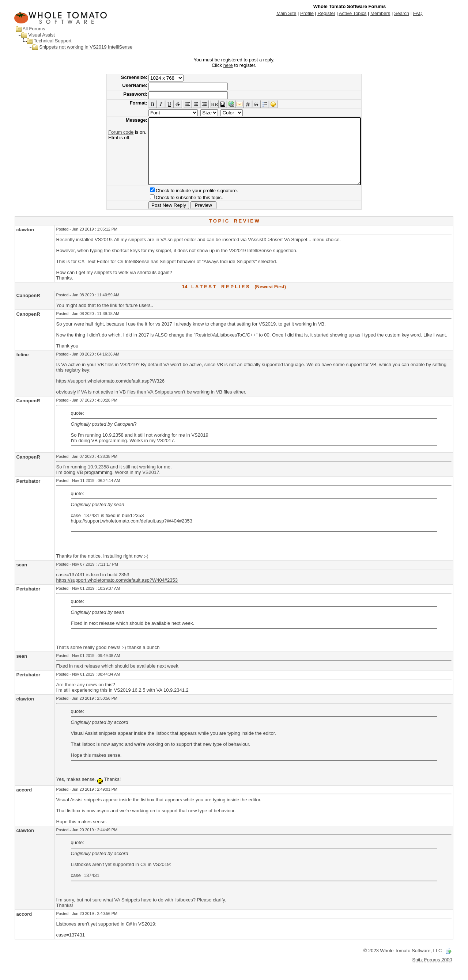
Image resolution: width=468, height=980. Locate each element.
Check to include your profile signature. (184, 204)
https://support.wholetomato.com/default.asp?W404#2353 (132, 534)
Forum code (108, 132)
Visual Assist (41, 35)
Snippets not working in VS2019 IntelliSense (86, 47)
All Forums (34, 29)
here (228, 65)
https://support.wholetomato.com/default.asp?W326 (110, 394)
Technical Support (52, 41)
